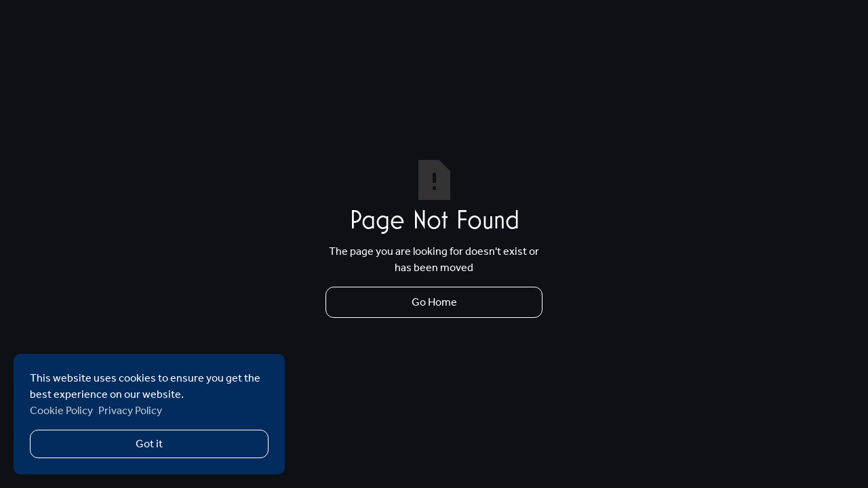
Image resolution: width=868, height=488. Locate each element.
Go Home (434, 302)
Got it (149, 444)
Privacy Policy (130, 410)
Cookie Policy (61, 410)
